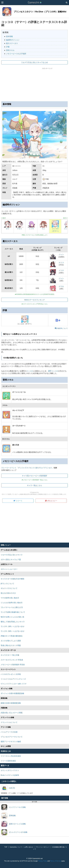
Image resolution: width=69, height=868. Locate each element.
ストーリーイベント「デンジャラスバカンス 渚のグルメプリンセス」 (27, 468)
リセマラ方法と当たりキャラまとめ (34, 62)
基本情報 (9, 36)
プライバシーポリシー (42, 847)
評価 (8, 47)
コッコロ (30, 371)
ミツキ (31, 229)
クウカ (61, 286)
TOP (6, 847)
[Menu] (2, 2)
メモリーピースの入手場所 (16, 54)
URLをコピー (51, 501)
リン (43, 229)
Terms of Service (55, 861)
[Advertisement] (34, 84)
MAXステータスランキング (34, 300)
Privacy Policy (43, 861)
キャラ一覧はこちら (34, 485)
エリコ (61, 262)
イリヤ (61, 270)
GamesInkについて (16, 847)
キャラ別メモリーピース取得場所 (34, 476)
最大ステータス (12, 43)
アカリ (19, 229)
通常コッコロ (53, 371)
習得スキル (10, 50)
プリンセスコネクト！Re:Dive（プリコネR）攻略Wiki (40, 12)
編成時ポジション (13, 40)
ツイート (18, 501)
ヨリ (8, 229)
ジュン (61, 254)
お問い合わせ (29, 847)
